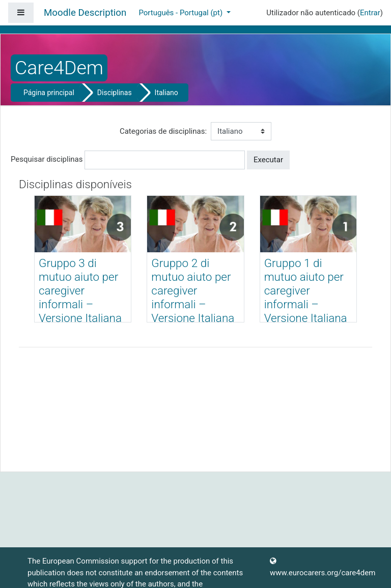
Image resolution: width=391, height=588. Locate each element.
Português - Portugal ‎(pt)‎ (181, 13)
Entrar (370, 13)
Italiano (166, 93)
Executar (268, 160)
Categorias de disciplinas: (163, 131)
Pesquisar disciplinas (47, 159)
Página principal (49, 93)
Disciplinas (115, 93)
